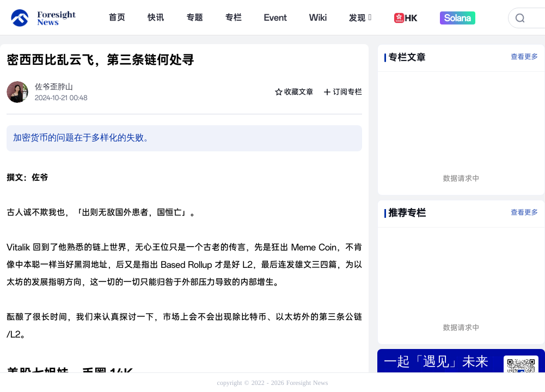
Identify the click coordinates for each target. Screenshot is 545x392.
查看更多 (524, 57)
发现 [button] (360, 18)
